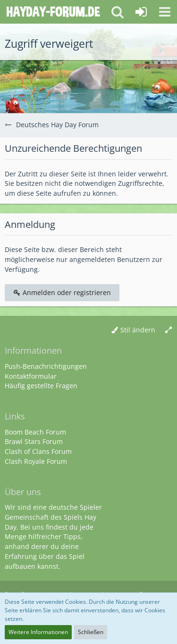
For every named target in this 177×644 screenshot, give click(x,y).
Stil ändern (138, 330)
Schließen (91, 632)
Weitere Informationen (38, 632)
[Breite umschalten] (169, 330)
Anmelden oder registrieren (62, 292)
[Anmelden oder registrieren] (141, 12)
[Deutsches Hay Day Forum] (53, 12)
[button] (165, 12)
